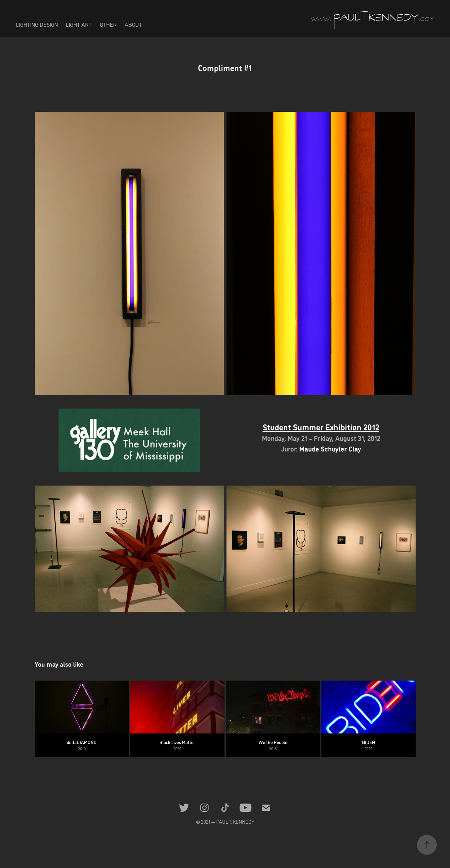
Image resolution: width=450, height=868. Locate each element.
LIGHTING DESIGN (37, 24)
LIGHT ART (79, 24)
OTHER (108, 24)
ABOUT (133, 24)
